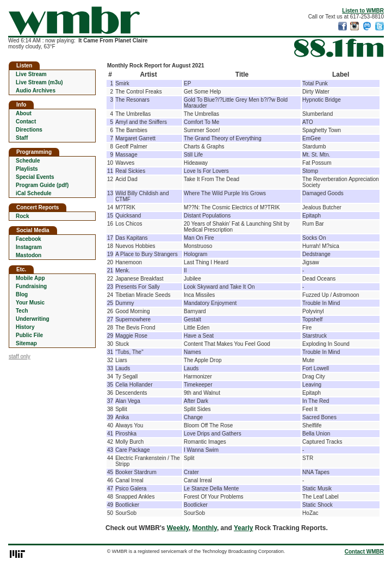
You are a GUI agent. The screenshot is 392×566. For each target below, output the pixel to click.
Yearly (243, 528)
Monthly (205, 528)
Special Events (35, 177)
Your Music (30, 303)
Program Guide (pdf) (42, 185)
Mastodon (29, 255)
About (24, 113)
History (25, 327)
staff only (20, 356)
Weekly (178, 528)
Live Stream (31, 74)
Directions (29, 130)
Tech (22, 311)
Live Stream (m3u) (39, 82)
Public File (29, 335)
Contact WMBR (364, 552)
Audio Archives (36, 91)
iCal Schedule (34, 193)
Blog (22, 294)
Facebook (29, 239)
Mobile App (30, 278)
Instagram (29, 247)
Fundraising (31, 286)
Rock (22, 216)
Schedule (28, 161)
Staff (22, 138)
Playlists (27, 169)
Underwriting (33, 319)
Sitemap (26, 343)
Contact (26, 122)
